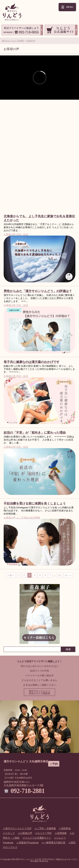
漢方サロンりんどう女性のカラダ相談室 (39, 692)
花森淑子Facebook (29, 843)
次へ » (68, 575)
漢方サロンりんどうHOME (13, 41)
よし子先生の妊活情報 (28, 518)
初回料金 (66, 828)
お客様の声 (31, 41)
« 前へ (11, 575)
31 (59, 575)
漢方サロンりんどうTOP (18, 828)
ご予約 (54, 764)
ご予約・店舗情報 (46, 828)
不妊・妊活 (22, 234)
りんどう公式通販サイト (38, 838)
